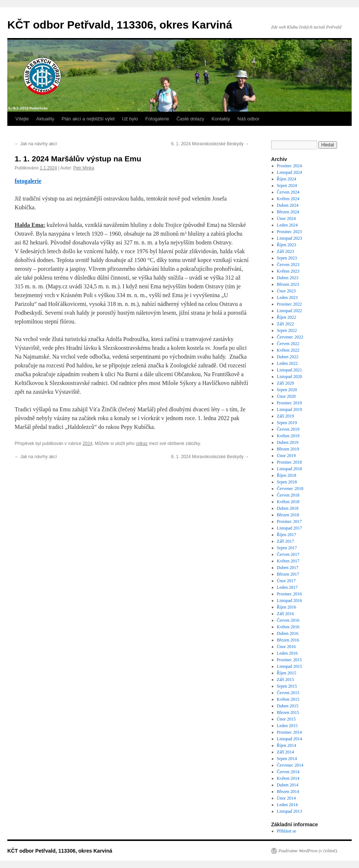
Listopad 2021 (290, 370)
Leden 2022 (287, 363)
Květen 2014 (288, 778)
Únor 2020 (286, 396)
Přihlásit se (287, 831)
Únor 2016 (286, 647)
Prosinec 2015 (289, 660)
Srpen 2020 (287, 390)
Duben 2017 (288, 568)
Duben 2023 (288, 278)
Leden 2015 (287, 726)
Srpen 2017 (287, 548)
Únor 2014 (286, 798)
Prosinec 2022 (289, 304)
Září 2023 (286, 251)
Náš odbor (248, 119)
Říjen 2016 (287, 607)
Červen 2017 (288, 554)
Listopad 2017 (290, 528)
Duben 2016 (288, 633)
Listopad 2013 (290, 811)
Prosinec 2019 (289, 403)
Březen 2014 (288, 792)
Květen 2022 (288, 350)
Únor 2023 (286, 291)
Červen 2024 (288, 192)
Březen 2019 (288, 449)
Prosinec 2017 (289, 521)
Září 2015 (286, 680)
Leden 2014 (287, 805)
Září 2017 (286, 541)
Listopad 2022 (290, 311)
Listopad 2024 (290, 172)
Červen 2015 (288, 693)
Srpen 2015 (287, 686)
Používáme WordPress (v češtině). (308, 851)
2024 (87, 444)
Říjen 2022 (287, 317)
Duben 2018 (288, 508)
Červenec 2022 (290, 337)
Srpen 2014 (287, 759)
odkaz (142, 444)
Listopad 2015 (290, 666)
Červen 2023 (288, 265)
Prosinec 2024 (289, 166)
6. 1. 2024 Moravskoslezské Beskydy (210, 144)
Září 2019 (286, 416)
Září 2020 (286, 383)
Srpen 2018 (287, 482)
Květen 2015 (288, 699)
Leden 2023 (287, 298)
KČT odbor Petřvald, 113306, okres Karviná (120, 25)
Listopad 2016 (290, 601)
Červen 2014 (288, 772)
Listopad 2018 (290, 469)
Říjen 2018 (287, 475)
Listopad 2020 (290, 377)
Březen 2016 (288, 640)
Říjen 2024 (287, 179)
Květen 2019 (288, 436)
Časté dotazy (190, 119)
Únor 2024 (286, 218)
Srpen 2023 (287, 258)
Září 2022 (286, 324)
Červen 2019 (288, 429)
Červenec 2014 (290, 765)
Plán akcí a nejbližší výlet (88, 119)
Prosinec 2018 (289, 462)
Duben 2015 (288, 706)
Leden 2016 (287, 653)
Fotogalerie (157, 119)
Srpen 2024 (287, 186)
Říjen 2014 (287, 745)
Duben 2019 (288, 442)
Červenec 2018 (290, 489)
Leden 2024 (287, 225)
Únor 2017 (286, 581)
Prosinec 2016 (289, 594)
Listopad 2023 (290, 238)
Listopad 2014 (290, 739)
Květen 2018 (288, 502)
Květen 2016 (288, 627)
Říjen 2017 (287, 535)
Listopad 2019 (290, 409)
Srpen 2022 (287, 330)
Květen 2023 (288, 271)
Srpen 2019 (287, 423)
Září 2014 (286, 752)
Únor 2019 (286, 456)
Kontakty (221, 119)
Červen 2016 (288, 620)
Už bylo (130, 119)
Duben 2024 (288, 205)
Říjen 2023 (287, 245)
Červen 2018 (288, 495)
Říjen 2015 (287, 673)
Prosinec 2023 (289, 232)
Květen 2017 (288, 561)
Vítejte (22, 119)
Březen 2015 (288, 712)
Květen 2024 (288, 199)
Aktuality (45, 119)
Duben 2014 (288, 785)
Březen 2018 (288, 515)
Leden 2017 (287, 587)
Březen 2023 (288, 284)
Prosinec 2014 (289, 732)
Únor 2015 (286, 719)
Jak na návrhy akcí (36, 144)
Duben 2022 (288, 357)
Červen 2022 (288, 344)
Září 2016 (286, 614)
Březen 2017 (288, 574)
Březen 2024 (288, 212)
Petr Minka (84, 168)
